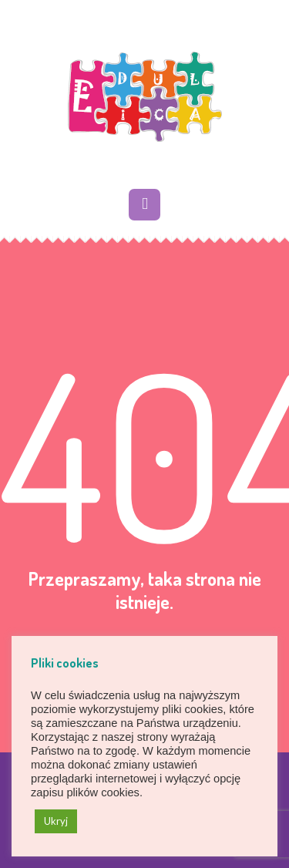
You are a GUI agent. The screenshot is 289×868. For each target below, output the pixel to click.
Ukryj (56, 821)
